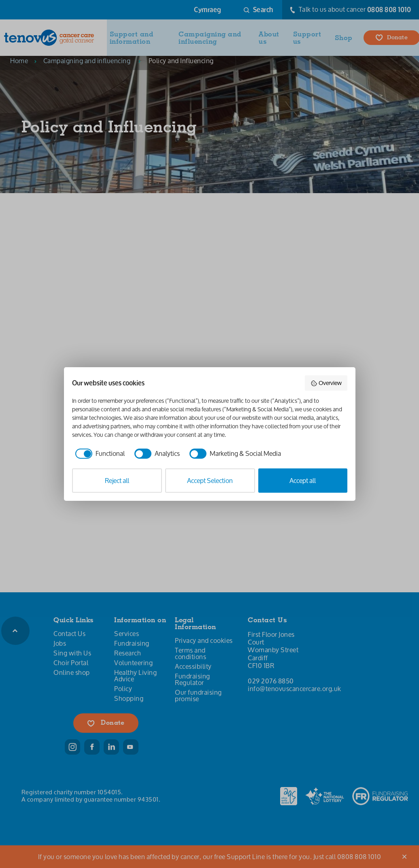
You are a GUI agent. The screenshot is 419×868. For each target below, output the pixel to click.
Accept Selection (210, 480)
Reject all (117, 480)
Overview (326, 383)
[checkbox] (98, 453)
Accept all (303, 480)
